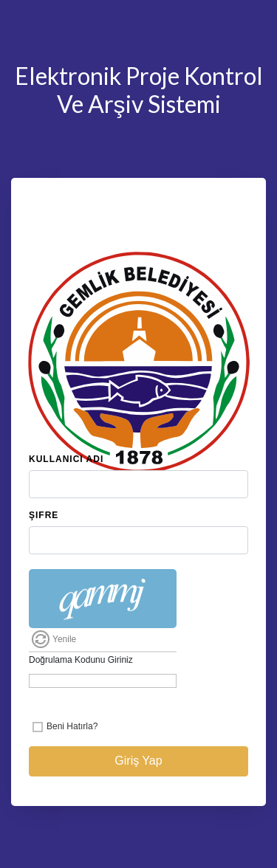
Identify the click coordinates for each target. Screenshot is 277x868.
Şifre (44, 515)
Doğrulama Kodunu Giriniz (81, 660)
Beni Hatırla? (72, 726)
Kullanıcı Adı (66, 459)
